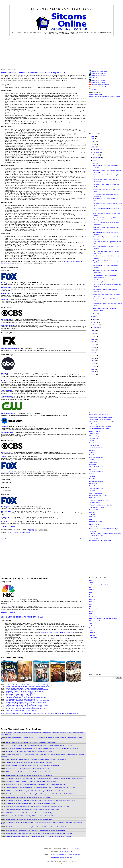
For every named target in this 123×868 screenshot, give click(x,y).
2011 (93, 358)
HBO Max (92, 599)
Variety (91, 452)
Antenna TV (93, 512)
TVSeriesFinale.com (96, 448)
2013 (93, 353)
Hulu (91, 602)
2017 (93, 342)
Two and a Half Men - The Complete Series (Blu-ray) (22, 699)
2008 (93, 366)
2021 (93, 331)
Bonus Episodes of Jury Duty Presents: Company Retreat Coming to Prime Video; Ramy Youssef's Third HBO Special (42, 794)
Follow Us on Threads (98, 80)
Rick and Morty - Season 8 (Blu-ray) (17, 696)
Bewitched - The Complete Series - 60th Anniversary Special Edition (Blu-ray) (29, 685)
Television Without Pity (96, 488)
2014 (93, 350)
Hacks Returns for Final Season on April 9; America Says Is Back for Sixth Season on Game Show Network (38, 836)
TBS (91, 623)
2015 (93, 347)
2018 (93, 339)
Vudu (91, 630)
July (95, 163)
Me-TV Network (94, 510)
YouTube (92, 635)
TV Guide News (94, 438)
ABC (91, 580)
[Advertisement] (62, 53)
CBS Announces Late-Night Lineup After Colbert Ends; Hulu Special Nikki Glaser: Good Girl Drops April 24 (38, 791)
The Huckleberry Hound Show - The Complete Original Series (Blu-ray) (27, 687)
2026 (93, 136)
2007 (93, 369)
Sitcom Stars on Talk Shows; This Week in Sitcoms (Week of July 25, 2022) (33, 73)
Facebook (8, 263)
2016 (93, 345)
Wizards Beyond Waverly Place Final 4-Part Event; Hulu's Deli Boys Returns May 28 (31, 803)
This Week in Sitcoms (22, 532)
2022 (93, 147)
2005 (93, 375)
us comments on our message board (73, 261)
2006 (93, 372)
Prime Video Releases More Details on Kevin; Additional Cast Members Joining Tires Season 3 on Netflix (38, 807)
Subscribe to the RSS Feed (100, 87)
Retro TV (92, 479)
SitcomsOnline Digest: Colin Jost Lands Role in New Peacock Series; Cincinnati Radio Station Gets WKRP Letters (40, 800)
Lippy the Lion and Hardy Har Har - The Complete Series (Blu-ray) (26, 702)
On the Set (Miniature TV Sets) (99, 495)
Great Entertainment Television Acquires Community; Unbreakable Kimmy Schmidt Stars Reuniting (36, 759)
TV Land (92, 628)
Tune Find (92, 515)
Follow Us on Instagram (99, 82)
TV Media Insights (95, 503)
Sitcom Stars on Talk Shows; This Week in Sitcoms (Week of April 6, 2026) (28, 797)
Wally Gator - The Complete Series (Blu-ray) (19, 704)
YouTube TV (93, 637)
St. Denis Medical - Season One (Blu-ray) (18, 693)
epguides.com (94, 462)
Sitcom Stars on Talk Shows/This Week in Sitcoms (105, 97)
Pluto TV (92, 614)
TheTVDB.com (94, 526)
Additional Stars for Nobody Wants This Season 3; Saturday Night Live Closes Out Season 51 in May (36, 785)
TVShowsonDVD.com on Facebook (100, 426)
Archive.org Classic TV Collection (99, 585)
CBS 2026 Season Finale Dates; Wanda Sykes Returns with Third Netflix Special (30, 813)
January (96, 328)
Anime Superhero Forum (97, 493)
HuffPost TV (93, 469)
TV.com (92, 460)
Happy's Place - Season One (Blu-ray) (17, 694)
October (96, 155)
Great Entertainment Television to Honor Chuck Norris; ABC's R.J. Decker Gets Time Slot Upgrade (36, 830)
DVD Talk (92, 517)
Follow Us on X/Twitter (98, 76)
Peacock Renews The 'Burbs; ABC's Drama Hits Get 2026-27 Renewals (28, 769)
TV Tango (92, 474)
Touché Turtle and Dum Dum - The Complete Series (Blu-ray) (24, 688)
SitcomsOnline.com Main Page (99, 415)
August (95, 160)
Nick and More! (94, 498)
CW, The (92, 590)
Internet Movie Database (97, 457)
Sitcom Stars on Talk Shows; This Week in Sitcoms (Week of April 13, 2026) (29, 775)
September (97, 158)
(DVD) (41, 691)
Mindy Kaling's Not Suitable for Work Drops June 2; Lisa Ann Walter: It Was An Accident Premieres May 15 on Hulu (41, 788)
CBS (91, 587)
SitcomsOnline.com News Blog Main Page (65, 855)
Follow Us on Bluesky (98, 78)
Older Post (83, 539)
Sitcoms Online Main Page (98, 71)
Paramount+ (93, 609)
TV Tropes (93, 531)
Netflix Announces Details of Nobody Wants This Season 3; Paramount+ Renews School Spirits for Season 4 (39, 833)
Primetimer (93, 455)
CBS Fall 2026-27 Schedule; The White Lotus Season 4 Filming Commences (29, 763)
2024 (93, 142)
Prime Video (93, 616)
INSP (91, 519)
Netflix (91, 606)
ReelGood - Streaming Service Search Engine (103, 618)
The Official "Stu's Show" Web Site (100, 500)
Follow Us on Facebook (99, 73)
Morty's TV (93, 464)
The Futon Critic (94, 445)
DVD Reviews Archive (73, 713)
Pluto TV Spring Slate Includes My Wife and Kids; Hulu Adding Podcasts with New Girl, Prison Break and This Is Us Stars (43, 748)
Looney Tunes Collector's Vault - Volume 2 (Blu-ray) (21, 710)
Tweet (3, 263)
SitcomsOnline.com (65, 851)
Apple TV (92, 583)
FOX (91, 595)
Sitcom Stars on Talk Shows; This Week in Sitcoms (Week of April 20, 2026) (29, 752)
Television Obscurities (96, 472)
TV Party (92, 491)
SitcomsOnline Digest (96, 95)
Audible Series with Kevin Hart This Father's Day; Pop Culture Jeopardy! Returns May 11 (33, 766)
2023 (93, 144)
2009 (93, 364)
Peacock (92, 611)
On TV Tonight (94, 538)
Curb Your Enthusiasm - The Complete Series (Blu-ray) (22, 691)
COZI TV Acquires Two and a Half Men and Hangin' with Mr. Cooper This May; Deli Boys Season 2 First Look (39, 745)
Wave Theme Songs (96, 522)
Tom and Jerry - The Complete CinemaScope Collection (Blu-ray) (25, 709)
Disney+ (92, 592)
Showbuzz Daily (94, 436)
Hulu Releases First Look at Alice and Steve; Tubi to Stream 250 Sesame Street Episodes (33, 810)
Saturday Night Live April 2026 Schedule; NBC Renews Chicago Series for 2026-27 (31, 816)
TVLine (92, 441)
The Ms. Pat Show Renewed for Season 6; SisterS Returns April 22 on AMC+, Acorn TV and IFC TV (36, 827)
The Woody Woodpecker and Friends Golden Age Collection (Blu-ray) (27, 705)
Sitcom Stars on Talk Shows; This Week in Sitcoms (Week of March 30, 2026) (29, 819)
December (97, 149)
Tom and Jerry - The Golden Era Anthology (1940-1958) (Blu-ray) (25, 701)
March (95, 322)
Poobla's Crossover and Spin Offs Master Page (104, 529)
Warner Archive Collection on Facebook (101, 505)
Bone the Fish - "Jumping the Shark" (100, 540)
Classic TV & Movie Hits (97, 467)
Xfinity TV (92, 633)
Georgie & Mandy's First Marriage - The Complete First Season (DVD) (27, 690)
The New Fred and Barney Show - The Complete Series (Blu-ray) (25, 707)
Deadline (92, 450)
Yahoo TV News (94, 433)
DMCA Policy (67, 858)
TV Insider (92, 443)
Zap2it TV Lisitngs (95, 431)
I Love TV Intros (94, 524)
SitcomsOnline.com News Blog (61, 9)
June (95, 314)
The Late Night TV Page (97, 507)
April (95, 319)
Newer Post (5, 539)
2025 (93, 139)
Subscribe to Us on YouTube (100, 85)
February (96, 325)
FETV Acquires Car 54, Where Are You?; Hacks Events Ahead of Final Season (30, 772)
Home (44, 539)
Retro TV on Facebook (96, 481)
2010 (93, 361)
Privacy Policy (56, 858)
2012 (93, 355)
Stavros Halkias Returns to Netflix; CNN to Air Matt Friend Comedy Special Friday (31, 742)
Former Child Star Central (97, 486)
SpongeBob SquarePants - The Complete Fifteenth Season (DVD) (26, 698)
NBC (91, 604)
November (97, 152)
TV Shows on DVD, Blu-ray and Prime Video (51, 713)
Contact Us (94, 89)
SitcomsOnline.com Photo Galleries (100, 419)
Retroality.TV (93, 484)
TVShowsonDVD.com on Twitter (99, 429)
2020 (93, 334)
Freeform (92, 597)
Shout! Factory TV (95, 621)
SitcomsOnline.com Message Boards (101, 417)
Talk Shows (11, 532)
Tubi (91, 626)
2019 (93, 336)
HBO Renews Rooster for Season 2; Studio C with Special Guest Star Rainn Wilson (31, 781)
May (95, 317)
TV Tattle (92, 476)
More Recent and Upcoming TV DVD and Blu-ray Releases (19, 713)
